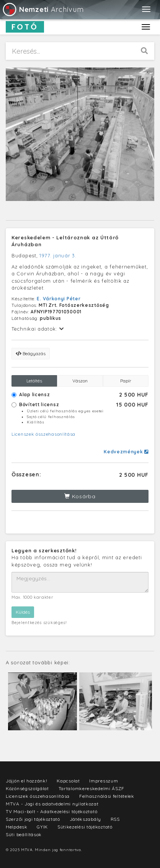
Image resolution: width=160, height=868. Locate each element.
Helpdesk (17, 827)
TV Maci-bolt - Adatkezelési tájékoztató (51, 811)
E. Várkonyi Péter (59, 299)
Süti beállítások (24, 834)
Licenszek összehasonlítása (43, 434)
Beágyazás (31, 353)
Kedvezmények (126, 452)
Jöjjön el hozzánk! (27, 781)
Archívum (43, 9)
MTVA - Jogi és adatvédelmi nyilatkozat (52, 804)
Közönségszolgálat (27, 788)
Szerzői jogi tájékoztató (33, 819)
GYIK (42, 827)
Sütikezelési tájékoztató (85, 827)
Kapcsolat (68, 781)
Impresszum (104, 781)
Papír (126, 381)
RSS (115, 819)
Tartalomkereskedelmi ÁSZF (92, 788)
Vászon (80, 381)
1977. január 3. (58, 255)
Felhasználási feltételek (107, 796)
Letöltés (34, 381)
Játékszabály (85, 819)
